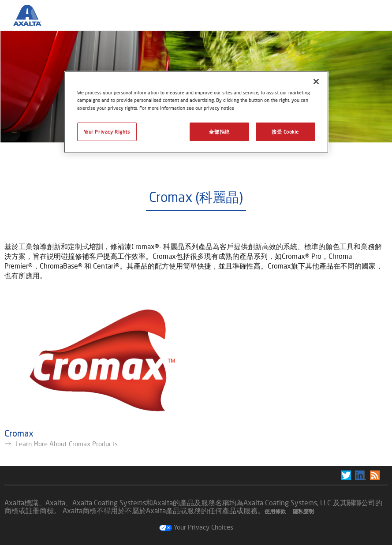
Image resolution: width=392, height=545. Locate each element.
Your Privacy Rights (107, 131)
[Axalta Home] (32, 22)
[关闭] (316, 82)
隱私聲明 (303, 511)
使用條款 (275, 511)
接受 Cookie (285, 131)
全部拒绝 (219, 131)
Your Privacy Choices (196, 527)
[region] (196, 112)
